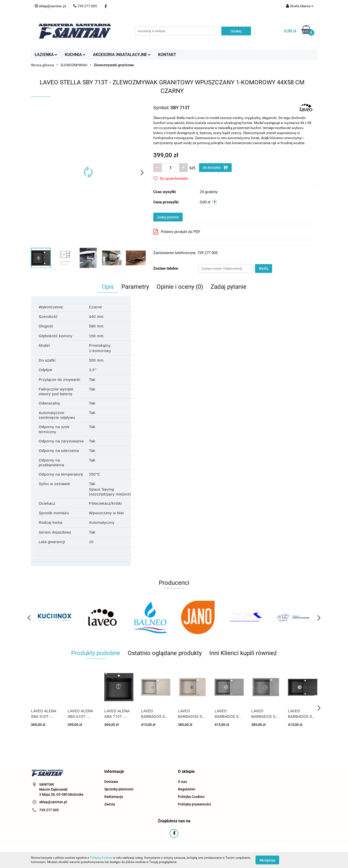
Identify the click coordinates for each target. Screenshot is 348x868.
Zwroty (110, 804)
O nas (182, 782)
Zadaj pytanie (168, 217)
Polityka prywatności (194, 804)
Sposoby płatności (119, 789)
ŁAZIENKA (46, 55)
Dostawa (111, 782)
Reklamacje (114, 797)
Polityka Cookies (191, 797)
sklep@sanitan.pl (53, 802)
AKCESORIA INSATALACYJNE (122, 55)
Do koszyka (215, 167)
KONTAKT (167, 55)
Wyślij (264, 268)
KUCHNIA (75, 55)
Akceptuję (267, 860)
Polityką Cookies (101, 858)
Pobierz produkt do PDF (177, 232)
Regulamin (187, 789)
